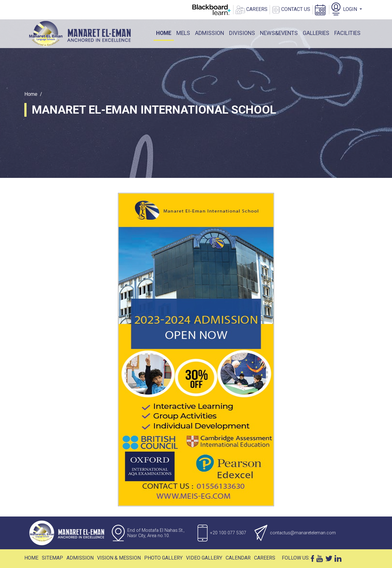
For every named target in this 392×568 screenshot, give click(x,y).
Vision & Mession (119, 558)
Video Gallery (204, 558)
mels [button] (183, 33)
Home (165, 33)
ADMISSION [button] (210, 33)
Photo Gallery (163, 558)
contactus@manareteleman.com (303, 533)
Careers (265, 558)
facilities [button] (347, 33)
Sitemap (52, 558)
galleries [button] (316, 33)
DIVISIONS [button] (242, 33)
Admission (80, 558)
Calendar (238, 558)
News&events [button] (279, 33)
